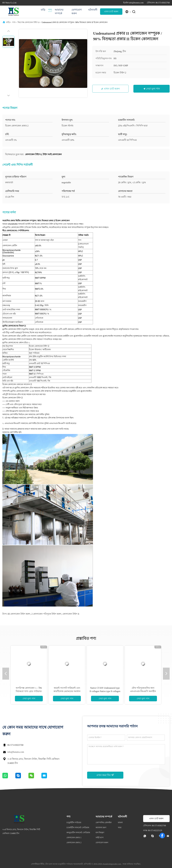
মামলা (120, 823)
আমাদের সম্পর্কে (59, 12)
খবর (120, 828)
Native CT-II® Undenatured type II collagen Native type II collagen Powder (105, 691)
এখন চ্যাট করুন (111, 11)
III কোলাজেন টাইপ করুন (19, 614)
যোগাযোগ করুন (77, 12)
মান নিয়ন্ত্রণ (100, 833)
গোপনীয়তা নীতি (38, 864)
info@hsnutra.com (16, 752)
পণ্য (50, 10)
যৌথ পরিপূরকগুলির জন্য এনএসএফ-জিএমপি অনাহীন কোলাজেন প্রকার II (143, 691)
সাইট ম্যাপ (100, 838)
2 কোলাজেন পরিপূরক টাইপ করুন (46, 614)
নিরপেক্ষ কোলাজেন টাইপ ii (28, 22)
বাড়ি (43, 10)
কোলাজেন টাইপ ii (71, 614)
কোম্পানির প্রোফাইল (104, 823)
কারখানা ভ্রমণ (101, 828)
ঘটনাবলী (93, 10)
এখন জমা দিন (105, 775)
